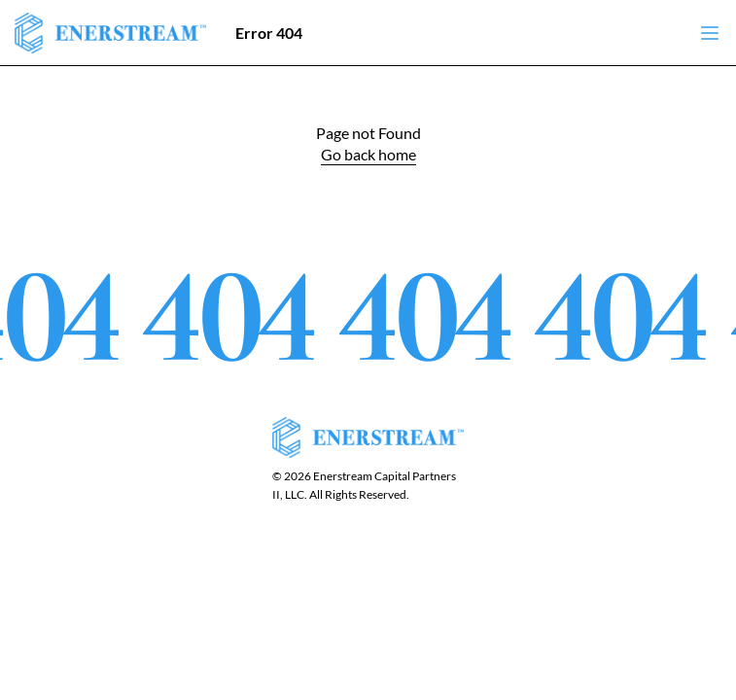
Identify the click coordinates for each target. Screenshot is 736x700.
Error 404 (269, 33)
